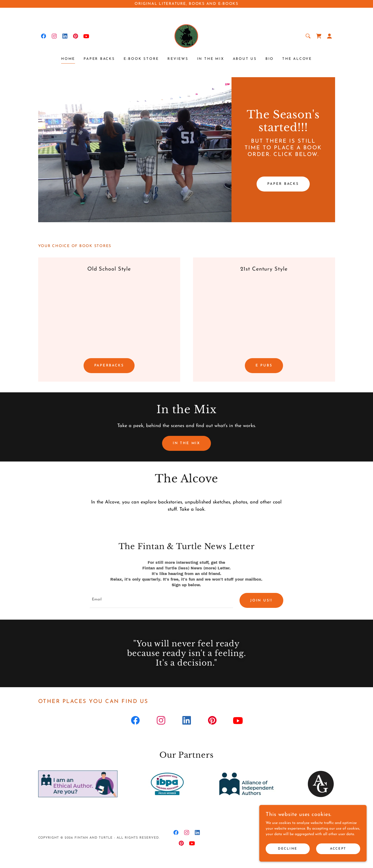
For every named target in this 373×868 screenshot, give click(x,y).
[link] (44, 36)
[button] (329, 36)
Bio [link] (270, 59)
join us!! (261, 601)
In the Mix (186, 443)
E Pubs (264, 365)
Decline (288, 849)
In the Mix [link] (211, 59)
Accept (338, 849)
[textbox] (161, 601)
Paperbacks (109, 365)
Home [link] (68, 59)
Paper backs (283, 184)
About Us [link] (245, 59)
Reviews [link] (178, 59)
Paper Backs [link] (99, 59)
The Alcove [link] (297, 59)
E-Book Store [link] (141, 59)
